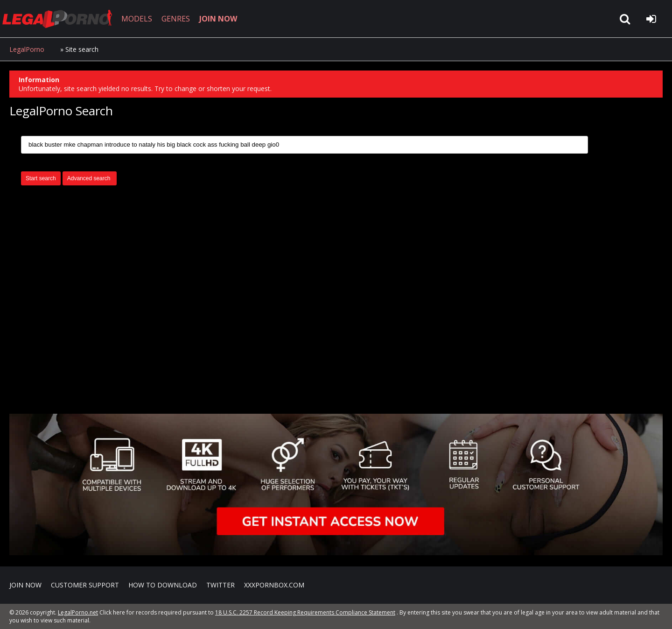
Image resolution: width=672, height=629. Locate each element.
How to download (163, 585)
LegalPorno (27, 49)
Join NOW (25, 585)
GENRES (176, 19)
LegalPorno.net (61, 19)
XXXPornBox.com (274, 585)
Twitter (220, 585)
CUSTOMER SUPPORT (85, 585)
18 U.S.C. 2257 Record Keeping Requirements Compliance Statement (305, 612)
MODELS (137, 19)
